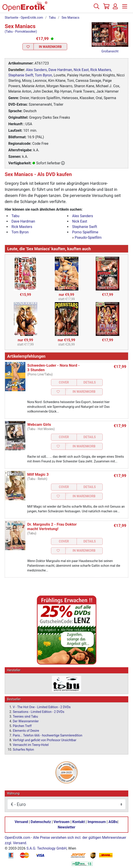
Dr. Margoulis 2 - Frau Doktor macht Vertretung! (52, 527)
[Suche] (96, 8)
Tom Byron (43, 75)
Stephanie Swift (21, 75)
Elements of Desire (26, 731)
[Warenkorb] (106, 8)
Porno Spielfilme (85, 232)
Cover (64, 382)
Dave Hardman (60, 70)
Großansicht (110, 51)
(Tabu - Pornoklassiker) (21, 31)
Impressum (97, 822)
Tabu (52, 18)
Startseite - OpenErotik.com (24, 18)
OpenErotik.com (18, 838)
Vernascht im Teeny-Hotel (31, 745)
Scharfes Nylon (23, 750)
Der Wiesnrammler (26, 721)
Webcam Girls (39, 424)
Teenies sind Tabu (25, 716)
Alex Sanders (36, 70)
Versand (21, 822)
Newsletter (66, 827)
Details (90, 382)
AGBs (113, 822)
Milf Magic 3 (38, 474)
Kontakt (79, 822)
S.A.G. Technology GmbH (47, 848)
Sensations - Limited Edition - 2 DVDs (39, 712)
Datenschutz (41, 822)
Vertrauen (62, 822)
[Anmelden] (115, 8)
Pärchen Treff (22, 726)
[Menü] (125, 8)
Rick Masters (101, 70)
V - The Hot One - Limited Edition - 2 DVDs (42, 707)
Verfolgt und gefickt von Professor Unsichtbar (45, 740)
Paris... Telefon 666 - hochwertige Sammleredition (48, 735)
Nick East (81, 70)
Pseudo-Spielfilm (88, 238)
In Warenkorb (50, 47)
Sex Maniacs (70, 18)
